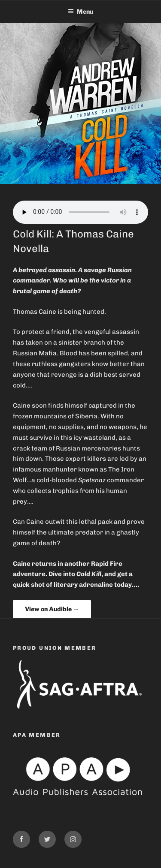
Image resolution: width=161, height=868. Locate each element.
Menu (80, 11)
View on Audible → (52, 609)
